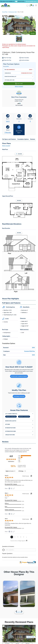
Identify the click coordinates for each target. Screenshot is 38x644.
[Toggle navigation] (36, 5)
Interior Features (10, 428)
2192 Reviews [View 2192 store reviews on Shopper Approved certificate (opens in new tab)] (13, 461)
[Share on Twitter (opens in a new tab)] (12, 488)
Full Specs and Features (9, 139)
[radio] (26, 456)
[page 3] (18, 537)
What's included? (6, 146)
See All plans (19, 612)
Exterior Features (11, 431)
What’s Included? (19, 87)
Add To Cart (19, 84)
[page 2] (15, 537)
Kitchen (8, 424)
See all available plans (32, 1)
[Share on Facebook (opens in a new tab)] (9, 489)
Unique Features (10, 435)
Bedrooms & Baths (11, 421)
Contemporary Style (13, 12)
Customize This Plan (19, 396)
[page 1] (12, 537)
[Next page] (27, 537)
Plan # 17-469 (31, 637)
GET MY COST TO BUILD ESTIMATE (19, 376)
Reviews (33, 139)
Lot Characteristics (11, 414)
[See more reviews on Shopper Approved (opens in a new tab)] (14, 489)
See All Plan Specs (19, 129)
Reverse (33, 33)
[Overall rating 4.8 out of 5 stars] (11, 459)
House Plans (5, 12)
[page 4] (21, 537)
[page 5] (24, 537)
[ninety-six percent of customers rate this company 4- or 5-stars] (19, 466)
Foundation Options (23, 139)
